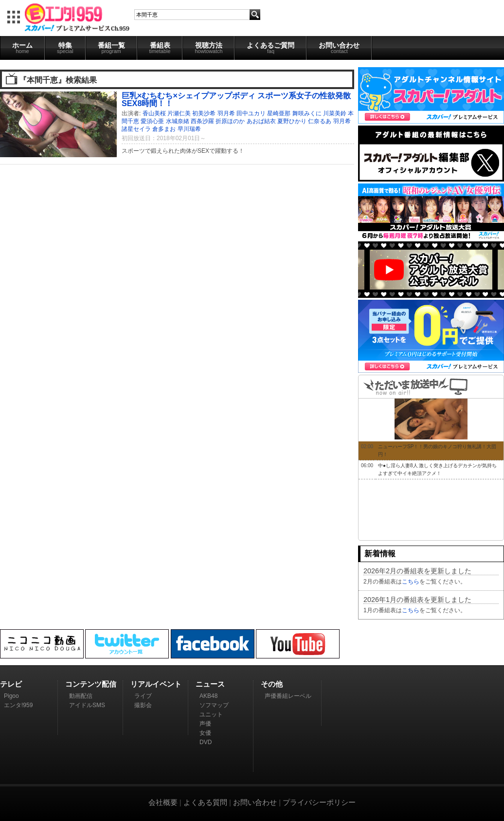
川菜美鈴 (335, 113)
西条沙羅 (202, 121)
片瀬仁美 (179, 113)
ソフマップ (214, 705)
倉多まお (164, 129)
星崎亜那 (279, 113)
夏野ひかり (292, 121)
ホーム (22, 48)
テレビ (11, 684)
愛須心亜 (152, 121)
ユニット (211, 714)
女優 (205, 733)
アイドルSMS (87, 705)
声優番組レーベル (288, 696)
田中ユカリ (251, 113)
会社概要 (163, 802)
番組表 (160, 48)
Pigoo (11, 696)
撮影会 (143, 705)
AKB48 (208, 696)
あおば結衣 (261, 121)
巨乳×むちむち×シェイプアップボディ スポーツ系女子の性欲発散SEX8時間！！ (236, 99)
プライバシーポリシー (319, 802)
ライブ (143, 696)
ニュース (210, 684)
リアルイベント (156, 684)
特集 (65, 48)
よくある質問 (205, 802)
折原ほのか (230, 121)
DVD (206, 742)
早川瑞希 (189, 129)
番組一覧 (111, 48)
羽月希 (226, 113)
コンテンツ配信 (91, 684)
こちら (411, 582)
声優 (205, 724)
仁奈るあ (320, 121)
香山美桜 (154, 113)
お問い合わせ (339, 48)
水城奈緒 (178, 121)
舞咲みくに (307, 113)
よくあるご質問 (270, 48)
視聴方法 (208, 48)
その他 (272, 684)
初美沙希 (204, 113)
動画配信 (81, 696)
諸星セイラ (136, 129)
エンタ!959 (18, 705)
